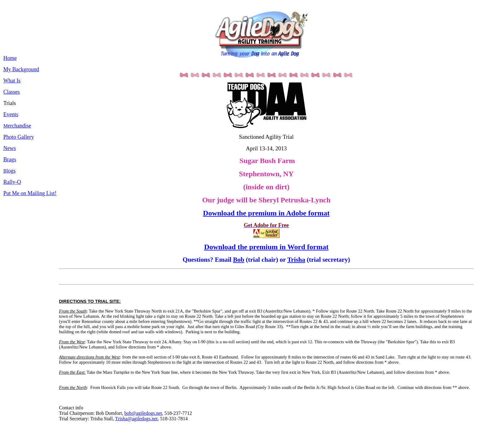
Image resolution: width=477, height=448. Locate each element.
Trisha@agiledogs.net (136, 419)
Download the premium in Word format (266, 247)
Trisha (296, 260)
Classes (12, 92)
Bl (9, 171)
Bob (239, 260)
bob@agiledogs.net (143, 413)
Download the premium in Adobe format (266, 213)
